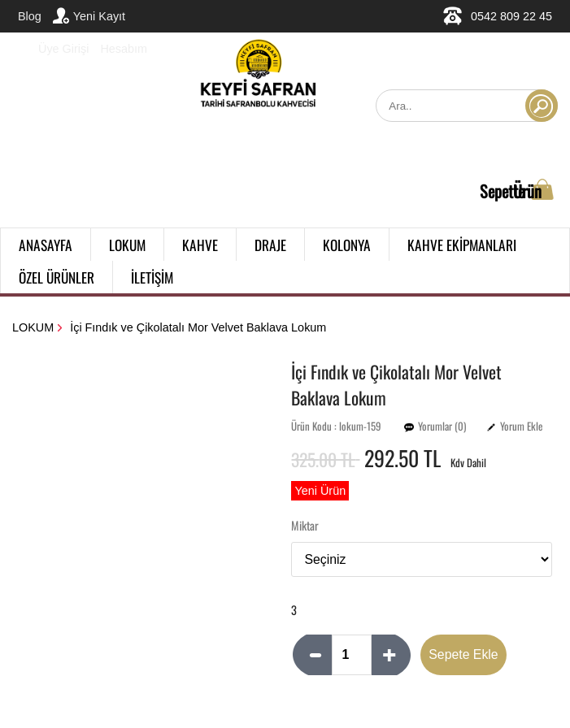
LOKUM (127, 245)
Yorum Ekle (521, 426)
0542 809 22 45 (497, 16)
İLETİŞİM (152, 277)
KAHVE (200, 245)
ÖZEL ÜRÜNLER (57, 277)
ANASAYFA (46, 245)
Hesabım (124, 49)
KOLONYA (347, 245)
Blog (30, 16)
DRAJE (270, 245)
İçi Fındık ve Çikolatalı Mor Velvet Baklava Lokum (198, 327)
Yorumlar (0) (442, 426)
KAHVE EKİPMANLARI (462, 245)
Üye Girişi (53, 47)
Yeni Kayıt (89, 15)
